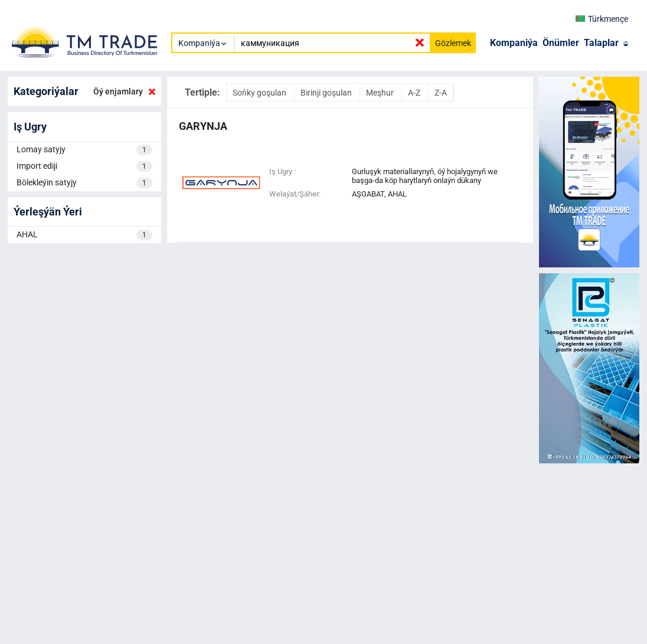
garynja (203, 126)
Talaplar (601, 43)
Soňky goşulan (260, 93)
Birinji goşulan (327, 93)
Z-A (441, 93)
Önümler (561, 43)
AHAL (84, 235)
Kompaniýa (514, 43)
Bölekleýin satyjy (84, 183)
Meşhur (381, 93)
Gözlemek (453, 43)
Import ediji (84, 166)
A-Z (415, 93)
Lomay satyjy (84, 150)
